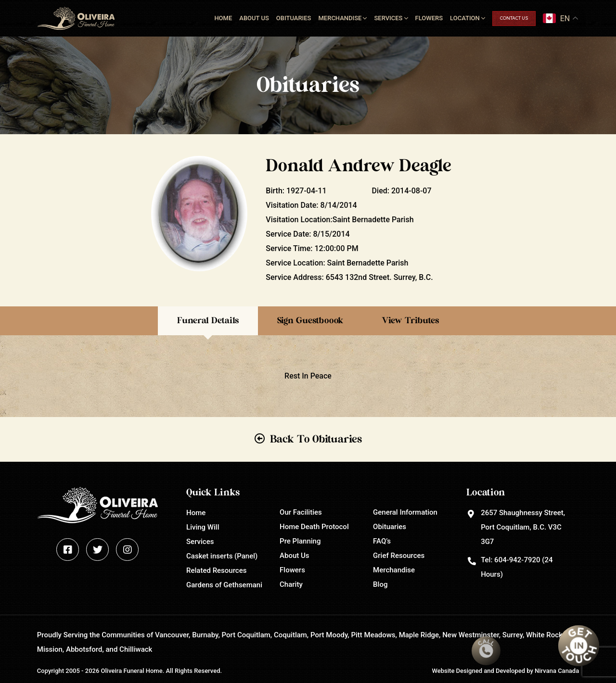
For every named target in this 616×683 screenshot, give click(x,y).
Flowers (429, 18)
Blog (380, 584)
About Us (254, 18)
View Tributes (410, 321)
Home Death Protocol (314, 527)
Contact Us (514, 19)
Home (223, 18)
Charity (291, 584)
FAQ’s (382, 541)
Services (388, 18)
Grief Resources (399, 556)
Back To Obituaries (316, 439)
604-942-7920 (517, 560)
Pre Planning (300, 541)
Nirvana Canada (557, 671)
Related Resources (216, 570)
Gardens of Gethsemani (224, 585)
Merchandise (340, 18)
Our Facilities (301, 512)
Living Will (203, 527)
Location (465, 18)
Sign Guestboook (310, 321)
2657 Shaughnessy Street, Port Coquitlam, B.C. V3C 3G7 (523, 527)
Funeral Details (208, 321)
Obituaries (294, 18)
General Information (405, 512)
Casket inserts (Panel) (222, 556)
